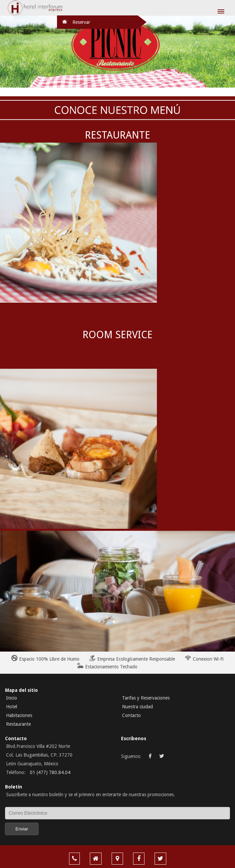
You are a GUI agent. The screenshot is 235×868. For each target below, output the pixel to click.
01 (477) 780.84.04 (50, 772)
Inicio (12, 698)
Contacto (131, 715)
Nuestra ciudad (137, 707)
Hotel (12, 707)
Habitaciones (19, 715)
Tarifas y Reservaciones (146, 698)
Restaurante (18, 724)
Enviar (22, 829)
